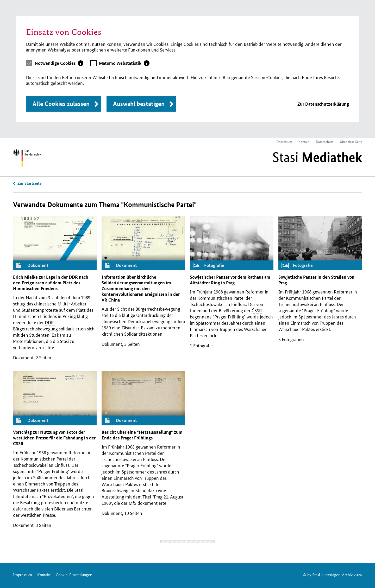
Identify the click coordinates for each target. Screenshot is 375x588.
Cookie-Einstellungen (74, 575)
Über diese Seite (351, 141)
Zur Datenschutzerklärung (323, 104)
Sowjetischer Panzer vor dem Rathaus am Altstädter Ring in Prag (230, 280)
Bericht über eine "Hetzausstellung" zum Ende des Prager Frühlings (142, 435)
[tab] (59, 63)
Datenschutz (325, 141)
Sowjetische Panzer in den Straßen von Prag (316, 280)
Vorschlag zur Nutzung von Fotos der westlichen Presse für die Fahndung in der (54, 438)
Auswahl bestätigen (139, 104)
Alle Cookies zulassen (61, 104)
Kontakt (304, 141)
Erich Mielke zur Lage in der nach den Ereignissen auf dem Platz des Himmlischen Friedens (51, 283)
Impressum (284, 141)
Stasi (317, 157)
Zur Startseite (30, 183)
